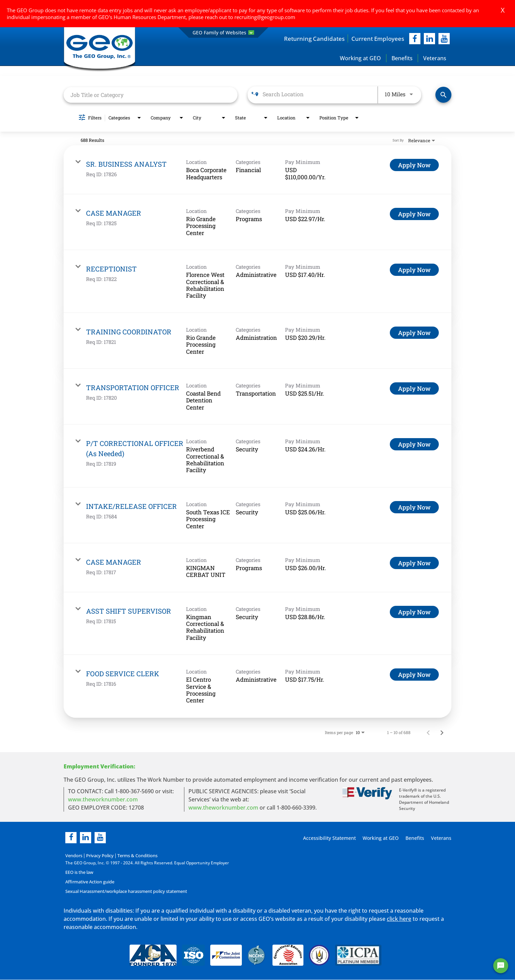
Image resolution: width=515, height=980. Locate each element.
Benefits (402, 58)
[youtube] (444, 39)
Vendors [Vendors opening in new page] (73, 856)
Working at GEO (360, 58)
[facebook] (415, 39)
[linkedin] (86, 838)
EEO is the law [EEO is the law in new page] (79, 872)
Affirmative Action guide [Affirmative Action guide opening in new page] (89, 882)
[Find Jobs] (443, 95)
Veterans (435, 58)
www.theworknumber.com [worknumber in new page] (103, 799)
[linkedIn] (429, 39)
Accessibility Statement (328, 838)
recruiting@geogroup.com (265, 17)
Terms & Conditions (134, 856)
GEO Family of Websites (223, 32)
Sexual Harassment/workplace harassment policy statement (124, 891)
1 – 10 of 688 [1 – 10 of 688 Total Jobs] (399, 732)
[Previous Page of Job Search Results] (428, 732)
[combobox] (151, 95)
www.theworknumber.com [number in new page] (223, 808)
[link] (257, 170)
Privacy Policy (98, 856)
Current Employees (376, 38)
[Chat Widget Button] (501, 966)
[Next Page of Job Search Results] (442, 732)
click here (399, 919)
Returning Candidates (311, 38)
